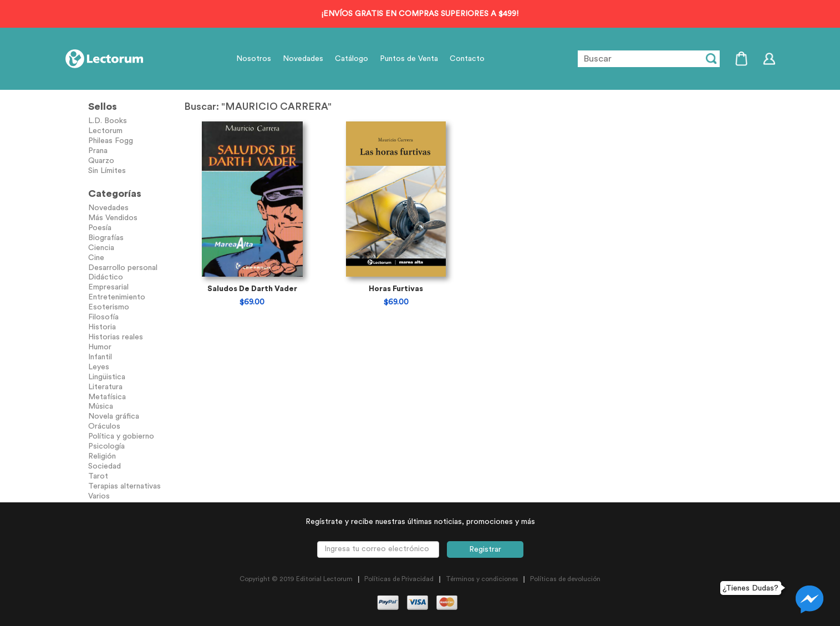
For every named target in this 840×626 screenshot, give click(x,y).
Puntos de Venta (409, 59)
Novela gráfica (114, 416)
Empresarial (108, 287)
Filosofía (103, 317)
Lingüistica (107, 377)
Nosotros (254, 59)
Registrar (485, 549)
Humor (100, 347)
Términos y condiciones (482, 579)
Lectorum (105, 131)
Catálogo (352, 59)
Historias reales (116, 337)
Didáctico (106, 277)
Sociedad (105, 466)
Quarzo (101, 161)
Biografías (106, 238)
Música (101, 406)
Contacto (467, 59)
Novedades (303, 59)
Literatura (105, 387)
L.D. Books (108, 121)
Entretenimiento (117, 297)
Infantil (100, 357)
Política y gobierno (121, 436)
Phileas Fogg (111, 141)
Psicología (106, 446)
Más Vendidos (113, 218)
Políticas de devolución (565, 579)
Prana (98, 151)
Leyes (99, 367)
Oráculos (104, 426)
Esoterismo (109, 307)
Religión (102, 456)
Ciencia (101, 248)
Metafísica (107, 397)
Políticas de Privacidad (399, 579)
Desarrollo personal (123, 268)
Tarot (98, 476)
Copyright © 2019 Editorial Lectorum (296, 579)
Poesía (100, 228)
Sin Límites (107, 171)
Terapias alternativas (124, 486)
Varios (99, 496)
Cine (96, 258)
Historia (102, 327)
